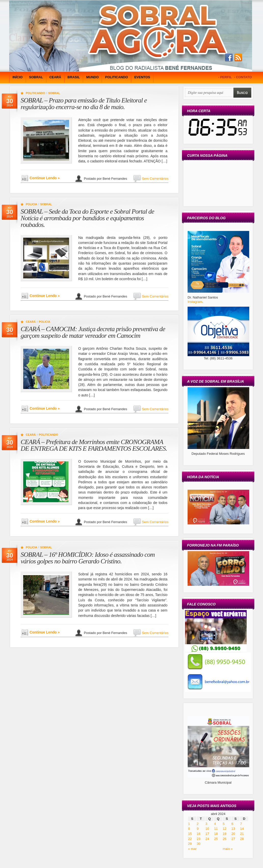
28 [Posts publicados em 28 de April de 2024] (242, 839)
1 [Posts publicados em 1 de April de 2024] (189, 824)
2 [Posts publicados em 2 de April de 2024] (198, 824)
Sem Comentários (155, 179)
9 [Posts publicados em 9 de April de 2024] (198, 829)
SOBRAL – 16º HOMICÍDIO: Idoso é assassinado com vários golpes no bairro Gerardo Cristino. (88, 558)
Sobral (36, 77)
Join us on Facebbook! (229, 58)
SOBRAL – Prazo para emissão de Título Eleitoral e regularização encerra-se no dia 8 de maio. (84, 104)
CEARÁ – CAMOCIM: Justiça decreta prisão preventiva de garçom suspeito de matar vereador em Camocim (93, 332)
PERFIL (226, 77)
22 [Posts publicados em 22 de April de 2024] (190, 839)
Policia (31, 204)
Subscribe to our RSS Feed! (238, 58)
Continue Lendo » (45, 178)
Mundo (92, 77)
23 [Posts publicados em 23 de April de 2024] (199, 839)
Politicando (116, 77)
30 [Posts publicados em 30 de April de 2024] (199, 844)
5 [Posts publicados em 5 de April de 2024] (224, 824)
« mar (192, 849)
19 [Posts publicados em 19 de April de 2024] (225, 834)
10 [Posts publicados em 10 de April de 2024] (207, 829)
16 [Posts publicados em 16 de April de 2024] (199, 834)
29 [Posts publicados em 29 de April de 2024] (190, 844)
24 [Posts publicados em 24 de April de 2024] (207, 839)
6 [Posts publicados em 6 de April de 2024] (232, 824)
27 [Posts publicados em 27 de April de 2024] (233, 839)
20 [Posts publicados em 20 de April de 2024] (233, 834)
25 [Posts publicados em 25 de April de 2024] (216, 839)
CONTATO (244, 77)
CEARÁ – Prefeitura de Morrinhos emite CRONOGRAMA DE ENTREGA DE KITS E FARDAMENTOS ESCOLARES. (94, 445)
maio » (228, 849)
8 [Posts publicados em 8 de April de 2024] (189, 829)
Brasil (74, 77)
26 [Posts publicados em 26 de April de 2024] (225, 839)
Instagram (195, 302)
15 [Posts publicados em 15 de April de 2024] (190, 834)
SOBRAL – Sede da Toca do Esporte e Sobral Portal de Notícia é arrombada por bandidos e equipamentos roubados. (87, 218)
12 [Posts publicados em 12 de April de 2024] (225, 829)
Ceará (55, 77)
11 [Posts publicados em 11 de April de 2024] (216, 829)
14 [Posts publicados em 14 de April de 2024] (242, 829)
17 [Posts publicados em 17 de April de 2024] (207, 834)
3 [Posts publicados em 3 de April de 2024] (206, 824)
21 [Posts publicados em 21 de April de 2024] (242, 834)
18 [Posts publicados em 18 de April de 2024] (216, 834)
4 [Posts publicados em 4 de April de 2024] (215, 824)
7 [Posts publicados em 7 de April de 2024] (241, 824)
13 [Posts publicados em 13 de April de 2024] (233, 829)
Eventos (142, 77)
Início (18, 77)
